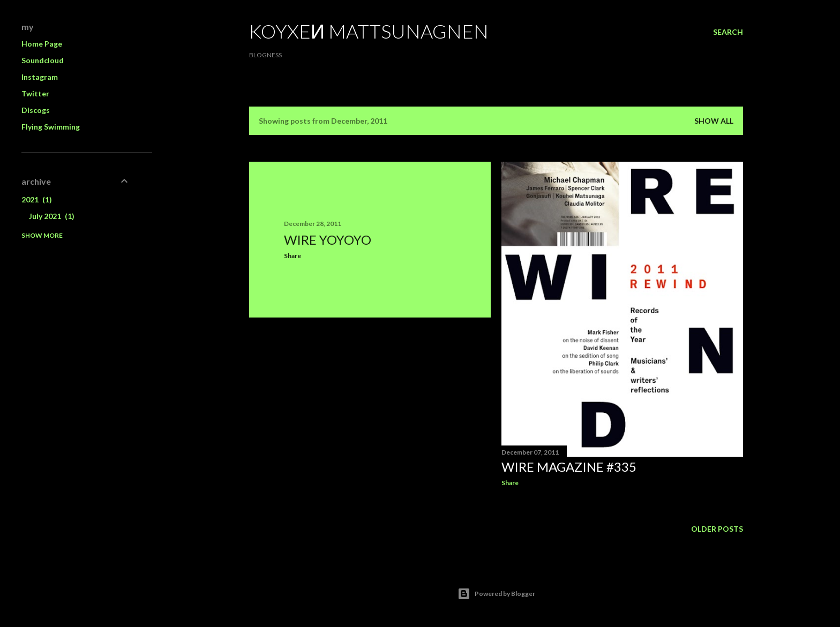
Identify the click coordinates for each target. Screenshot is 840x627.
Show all (714, 121)
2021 (37, 199)
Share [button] (292, 256)
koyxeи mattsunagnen (369, 31)
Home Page (42, 44)
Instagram (40, 77)
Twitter (35, 93)
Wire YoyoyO (328, 240)
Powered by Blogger (496, 594)
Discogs (36, 110)
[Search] (728, 32)
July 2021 (52, 216)
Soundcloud (43, 60)
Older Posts (717, 529)
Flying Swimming (51, 127)
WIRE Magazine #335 (569, 467)
